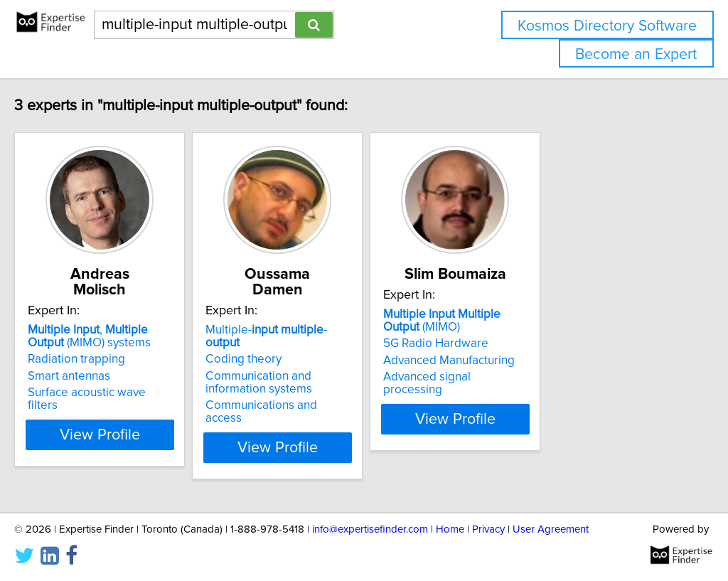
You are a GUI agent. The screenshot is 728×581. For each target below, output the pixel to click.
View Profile (148, 406)
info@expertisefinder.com (370, 529)
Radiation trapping (106, 343)
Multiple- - (349, 314)
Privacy (488, 529)
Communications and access (346, 377)
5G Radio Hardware (537, 343)
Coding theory (309, 331)
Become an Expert (636, 54)
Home (450, 529)
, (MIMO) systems (137, 321)
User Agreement (551, 529)
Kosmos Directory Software (607, 26)
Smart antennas (99, 361)
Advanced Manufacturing (550, 361)
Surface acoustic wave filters (133, 377)
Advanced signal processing (559, 377)
